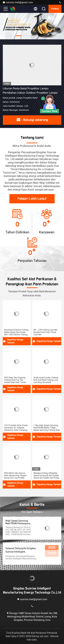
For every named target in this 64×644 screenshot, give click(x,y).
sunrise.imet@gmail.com (18, 2)
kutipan (55, 9)
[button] (18, 36)
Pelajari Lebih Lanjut (32, 199)
